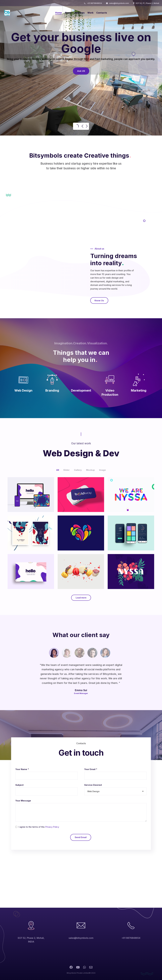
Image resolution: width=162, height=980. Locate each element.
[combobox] (115, 791)
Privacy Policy (52, 827)
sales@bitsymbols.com (119, 3)
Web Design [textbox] (93, 791)
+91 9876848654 (94, 3)
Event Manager (81, 693)
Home (58, 13)
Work (90, 13)
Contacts (102, 13)
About (68, 13)
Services (80, 13)
